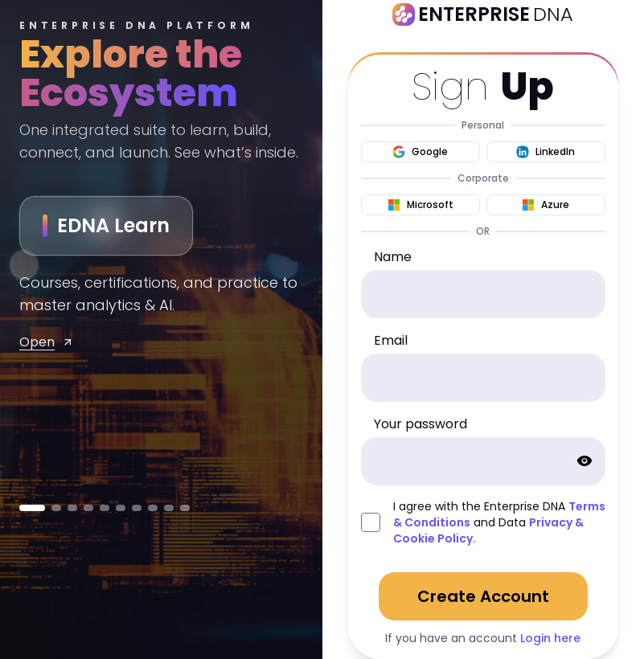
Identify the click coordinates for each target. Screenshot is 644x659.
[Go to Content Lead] (185, 508)
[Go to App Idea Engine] (153, 508)
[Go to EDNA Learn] (32, 508)
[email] (484, 378)
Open (47, 342)
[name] (484, 294)
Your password (420, 424)
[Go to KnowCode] (88, 508)
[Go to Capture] (169, 508)
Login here (550, 638)
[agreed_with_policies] (371, 522)
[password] (484, 461)
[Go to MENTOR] (56, 508)
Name (393, 257)
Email (391, 340)
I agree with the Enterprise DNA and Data (499, 522)
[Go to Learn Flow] (105, 508)
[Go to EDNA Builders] (72, 508)
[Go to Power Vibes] (121, 508)
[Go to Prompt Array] (137, 508)
